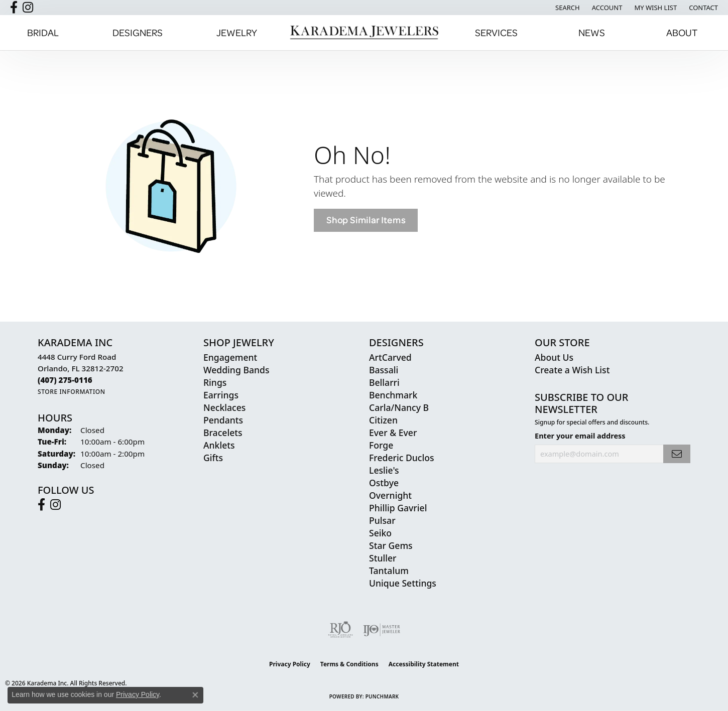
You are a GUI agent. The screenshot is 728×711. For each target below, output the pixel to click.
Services (496, 32)
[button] (567, 8)
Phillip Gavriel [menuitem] (398, 508)
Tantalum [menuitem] (389, 571)
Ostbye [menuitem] (384, 483)
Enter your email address (580, 436)
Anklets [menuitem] (219, 445)
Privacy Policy (290, 664)
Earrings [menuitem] (221, 395)
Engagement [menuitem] (230, 357)
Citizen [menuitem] (383, 420)
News (592, 32)
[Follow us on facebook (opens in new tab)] (14, 8)
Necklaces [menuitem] (224, 407)
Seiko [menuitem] (380, 533)
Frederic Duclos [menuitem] (401, 458)
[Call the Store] (65, 380)
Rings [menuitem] (215, 382)
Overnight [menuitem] (390, 495)
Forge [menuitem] (381, 445)
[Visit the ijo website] (382, 630)
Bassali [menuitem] (384, 370)
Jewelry (237, 32)
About (682, 32)
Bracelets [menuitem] (223, 433)
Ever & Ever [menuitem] (393, 433)
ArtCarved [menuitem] (390, 357)
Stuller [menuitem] (383, 558)
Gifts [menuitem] (213, 458)
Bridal (43, 32)
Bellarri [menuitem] (384, 382)
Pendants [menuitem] (223, 420)
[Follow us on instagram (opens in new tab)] (28, 8)
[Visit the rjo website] (340, 630)
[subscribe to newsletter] (677, 454)
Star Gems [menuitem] (391, 545)
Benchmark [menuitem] (393, 395)
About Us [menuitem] (554, 357)
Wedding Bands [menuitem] (236, 370)
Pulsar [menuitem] (382, 520)
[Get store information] (72, 392)
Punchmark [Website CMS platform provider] (382, 696)
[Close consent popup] (195, 695)
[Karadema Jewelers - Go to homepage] (364, 33)
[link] (702, 8)
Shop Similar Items (366, 220)
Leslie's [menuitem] (384, 470)
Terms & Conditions (349, 664)
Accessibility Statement (424, 664)
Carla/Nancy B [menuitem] (399, 407)
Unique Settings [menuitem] (403, 583)
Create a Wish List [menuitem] (572, 370)
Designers (138, 32)
